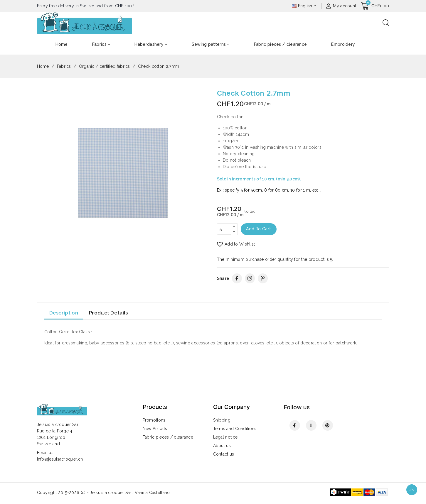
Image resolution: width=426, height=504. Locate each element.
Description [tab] (64, 313)
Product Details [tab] (108, 313)
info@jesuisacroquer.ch (60, 459)
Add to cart (259, 229)
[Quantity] (224, 229)
